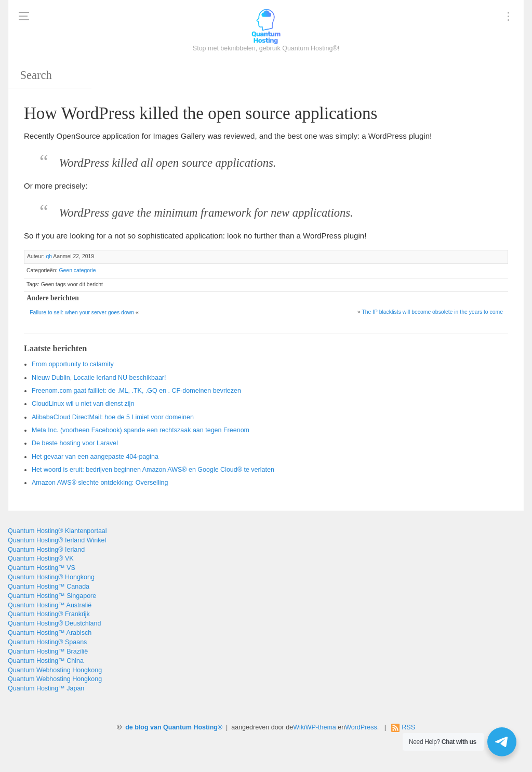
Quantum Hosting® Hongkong (51, 577)
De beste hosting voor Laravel (75, 443)
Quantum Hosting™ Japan (46, 688)
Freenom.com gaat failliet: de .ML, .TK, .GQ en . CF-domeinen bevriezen (136, 391)
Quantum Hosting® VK (41, 558)
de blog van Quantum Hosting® (174, 727)
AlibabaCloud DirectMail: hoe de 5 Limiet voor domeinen (113, 417)
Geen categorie (77, 270)
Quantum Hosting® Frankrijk (49, 614)
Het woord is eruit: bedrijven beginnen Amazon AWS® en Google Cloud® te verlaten (153, 470)
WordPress (361, 727)
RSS (408, 727)
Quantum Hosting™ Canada (49, 587)
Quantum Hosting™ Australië (50, 605)
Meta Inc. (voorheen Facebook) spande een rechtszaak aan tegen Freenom (141, 430)
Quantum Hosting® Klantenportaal (57, 531)
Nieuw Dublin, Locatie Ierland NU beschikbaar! (99, 378)
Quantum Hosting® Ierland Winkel (57, 540)
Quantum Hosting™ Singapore (52, 596)
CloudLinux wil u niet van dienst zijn (83, 404)
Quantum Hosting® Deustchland (54, 623)
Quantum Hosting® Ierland (46, 550)
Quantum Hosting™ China (46, 661)
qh (49, 256)
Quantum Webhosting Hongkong (55, 670)
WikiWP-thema (315, 727)
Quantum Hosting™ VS (42, 568)
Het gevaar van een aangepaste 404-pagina (95, 457)
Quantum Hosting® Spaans (47, 642)
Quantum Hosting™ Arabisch (50, 633)
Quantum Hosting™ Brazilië (48, 651)
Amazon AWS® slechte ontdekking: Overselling (100, 483)
